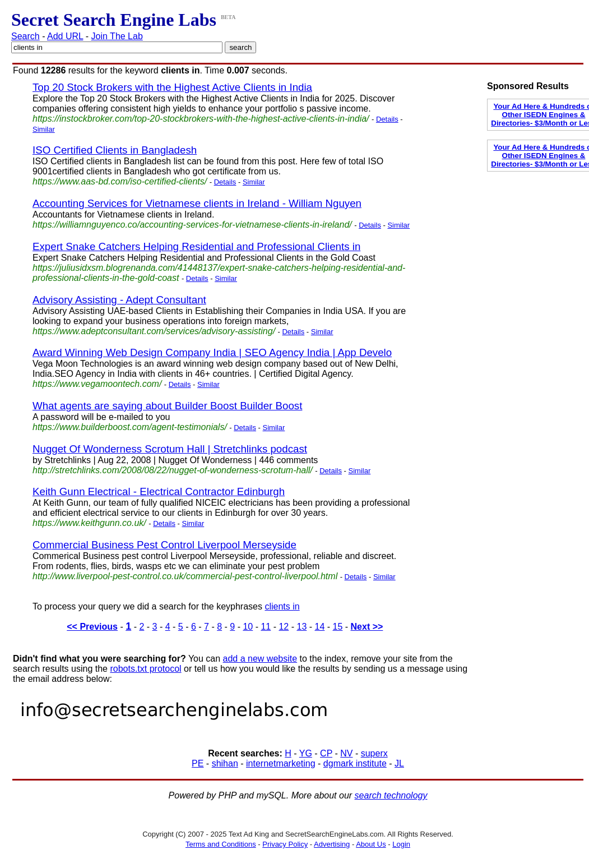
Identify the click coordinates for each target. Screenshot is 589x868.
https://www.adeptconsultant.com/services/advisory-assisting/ (154, 331)
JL (399, 763)
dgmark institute (355, 763)
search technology (391, 795)
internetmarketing (281, 763)
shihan (225, 763)
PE (198, 763)
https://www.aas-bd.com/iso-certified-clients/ (120, 181)
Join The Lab (117, 36)
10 (248, 627)
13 (302, 627)
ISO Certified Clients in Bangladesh (115, 150)
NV (346, 753)
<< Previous (92, 627)
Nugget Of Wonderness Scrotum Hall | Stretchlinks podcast (170, 449)
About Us (371, 844)
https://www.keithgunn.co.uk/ (89, 523)
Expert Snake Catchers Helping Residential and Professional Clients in (196, 246)
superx (374, 753)
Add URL (65, 36)
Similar (44, 129)
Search (25, 36)
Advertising (332, 844)
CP (326, 753)
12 (284, 627)
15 (338, 627)
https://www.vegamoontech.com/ (97, 384)
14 (320, 627)
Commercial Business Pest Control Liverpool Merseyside (164, 545)
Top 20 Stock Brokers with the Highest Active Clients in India (172, 87)
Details (387, 119)
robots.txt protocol (145, 669)
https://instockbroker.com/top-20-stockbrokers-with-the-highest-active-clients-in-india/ (201, 119)
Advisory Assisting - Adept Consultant (119, 300)
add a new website (260, 659)
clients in (282, 606)
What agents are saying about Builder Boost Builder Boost (167, 406)
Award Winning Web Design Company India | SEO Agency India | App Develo (212, 352)
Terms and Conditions (221, 844)
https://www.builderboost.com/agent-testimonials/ (130, 427)
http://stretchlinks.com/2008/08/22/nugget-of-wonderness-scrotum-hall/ (173, 470)
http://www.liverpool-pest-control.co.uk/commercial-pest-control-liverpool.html (185, 576)
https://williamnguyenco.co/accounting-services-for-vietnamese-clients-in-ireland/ (192, 225)
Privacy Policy (285, 844)
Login (401, 844)
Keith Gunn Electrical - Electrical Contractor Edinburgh (159, 491)
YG (306, 753)
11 (266, 627)
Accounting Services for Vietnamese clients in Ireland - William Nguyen (197, 203)
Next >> (367, 627)
